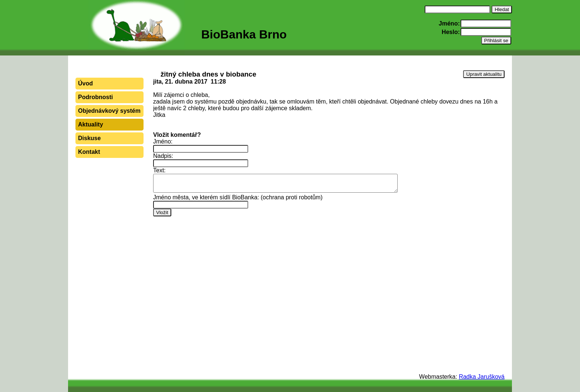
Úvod (85, 83)
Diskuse (89, 138)
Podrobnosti (95, 97)
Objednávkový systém (109, 111)
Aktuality (91, 124)
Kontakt (89, 152)
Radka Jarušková (482, 377)
